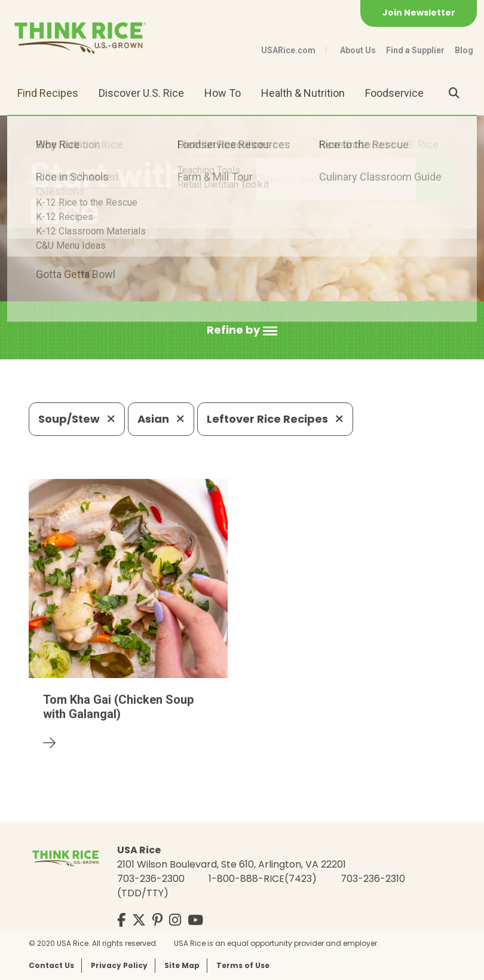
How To (223, 93)
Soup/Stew (77, 419)
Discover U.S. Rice (141, 93)
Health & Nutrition (303, 93)
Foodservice (394, 93)
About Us (358, 50)
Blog (464, 50)
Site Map (182, 965)
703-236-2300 (151, 879)
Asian (161, 419)
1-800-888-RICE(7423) (263, 879)
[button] (242, 330)
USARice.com (288, 50)
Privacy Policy (119, 965)
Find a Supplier (415, 50)
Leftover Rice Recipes (275, 419)
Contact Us (51, 965)
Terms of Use (243, 965)
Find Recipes (48, 93)
